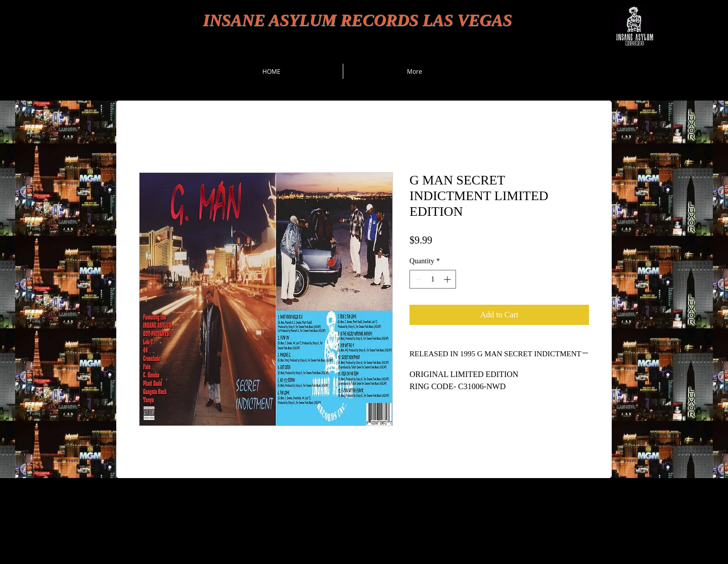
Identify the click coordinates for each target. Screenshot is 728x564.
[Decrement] (417, 279)
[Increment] (448, 279)
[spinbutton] (433, 279)
